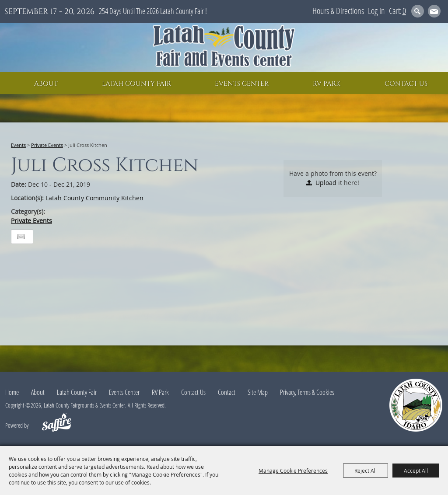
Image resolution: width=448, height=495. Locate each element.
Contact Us (406, 84)
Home (12, 392)
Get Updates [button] (434, 11)
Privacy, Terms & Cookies (307, 392)
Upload (326, 183)
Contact (227, 392)
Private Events (47, 145)
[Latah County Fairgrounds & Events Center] (224, 47)
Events (18, 145)
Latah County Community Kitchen (94, 198)
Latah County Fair (136, 84)
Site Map (258, 392)
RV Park (327, 84)
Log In (376, 11)
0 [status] (404, 11)
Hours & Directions (338, 11)
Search (418, 11)
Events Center (242, 84)
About (46, 84)
